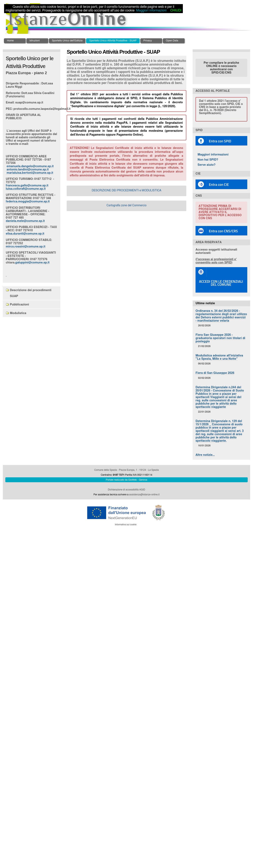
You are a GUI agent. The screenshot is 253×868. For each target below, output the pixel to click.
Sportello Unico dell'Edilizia (67, 41)
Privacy (148, 41)
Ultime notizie (205, 303)
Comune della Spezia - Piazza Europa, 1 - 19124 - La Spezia (126, 470)
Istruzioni (35, 41)
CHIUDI (176, 10)
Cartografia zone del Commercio (127, 205)
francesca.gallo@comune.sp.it (27, 186)
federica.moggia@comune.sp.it (28, 201)
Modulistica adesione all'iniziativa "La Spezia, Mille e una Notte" (219, 357)
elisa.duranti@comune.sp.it (25, 234)
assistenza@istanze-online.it (144, 495)
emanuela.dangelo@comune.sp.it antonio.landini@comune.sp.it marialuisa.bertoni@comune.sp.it (30, 170)
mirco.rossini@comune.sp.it (25, 247)
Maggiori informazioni (213, 155)
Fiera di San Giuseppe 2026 (215, 373)
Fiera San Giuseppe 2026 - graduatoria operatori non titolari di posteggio (220, 338)
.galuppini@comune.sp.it (32, 263)
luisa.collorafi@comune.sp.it (26, 189)
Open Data (172, 41)
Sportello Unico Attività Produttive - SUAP (113, 41)
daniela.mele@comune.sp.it (25, 221)
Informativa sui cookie (126, 525)
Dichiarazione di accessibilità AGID (126, 490)
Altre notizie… (205, 455)
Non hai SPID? (208, 160)
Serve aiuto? (207, 165)
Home (10, 41)
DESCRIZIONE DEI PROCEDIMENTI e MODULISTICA (126, 191)
